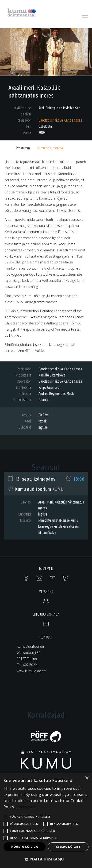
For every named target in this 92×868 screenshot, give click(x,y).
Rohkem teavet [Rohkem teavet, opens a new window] (26, 807)
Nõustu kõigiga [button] (25, 847)
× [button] (87, 778)
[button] (7, 50)
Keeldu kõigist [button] (68, 847)
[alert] (46, 821)
